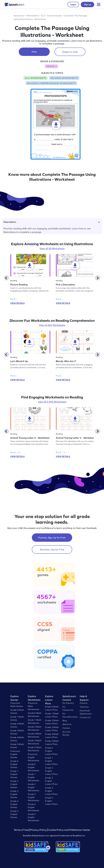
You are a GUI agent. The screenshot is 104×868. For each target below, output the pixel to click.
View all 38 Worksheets (52, 248)
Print (34, 52)
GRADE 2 (51, 66)
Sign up (87, 4)
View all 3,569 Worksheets (52, 402)
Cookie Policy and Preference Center (69, 830)
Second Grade (54, 16)
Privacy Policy (38, 830)
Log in (73, 4)
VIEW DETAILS (17, 303)
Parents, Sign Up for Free (52, 538)
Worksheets (33, 16)
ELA (43, 16)
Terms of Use (22, 830)
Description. (52, 222)
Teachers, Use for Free (52, 549)
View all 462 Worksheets (52, 325)
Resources (19, 16)
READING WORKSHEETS (64, 78)
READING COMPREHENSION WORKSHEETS (51, 83)
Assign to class (70, 52)
